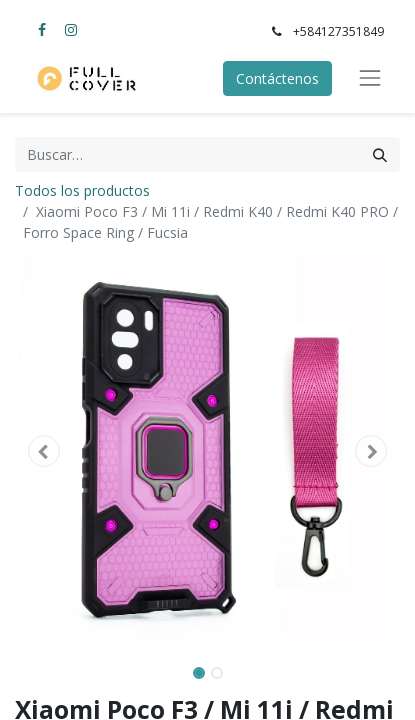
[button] (44, 451)
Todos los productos (82, 190)
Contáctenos (277, 78)
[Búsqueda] (380, 154)
